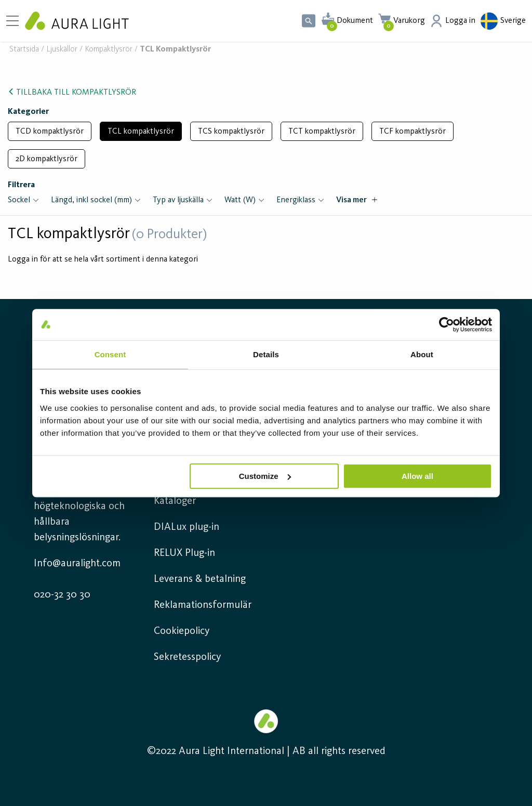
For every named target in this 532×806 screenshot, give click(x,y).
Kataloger (175, 501)
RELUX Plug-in (184, 553)
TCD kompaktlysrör (50, 132)
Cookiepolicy (182, 631)
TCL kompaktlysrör (141, 132)
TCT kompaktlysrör (322, 132)
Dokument (355, 21)
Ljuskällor (62, 50)
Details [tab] (266, 354)
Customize (265, 476)
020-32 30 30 (62, 595)
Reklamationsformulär (203, 605)
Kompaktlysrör (109, 50)
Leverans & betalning (200, 579)
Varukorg (409, 21)
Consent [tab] (110, 354)
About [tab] (422, 354)
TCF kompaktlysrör (413, 132)
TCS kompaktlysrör (231, 132)
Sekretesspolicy (187, 657)
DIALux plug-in (187, 527)
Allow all (417, 476)
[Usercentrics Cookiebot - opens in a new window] (447, 324)
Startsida (24, 50)
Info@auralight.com (77, 564)
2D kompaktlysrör (46, 159)
